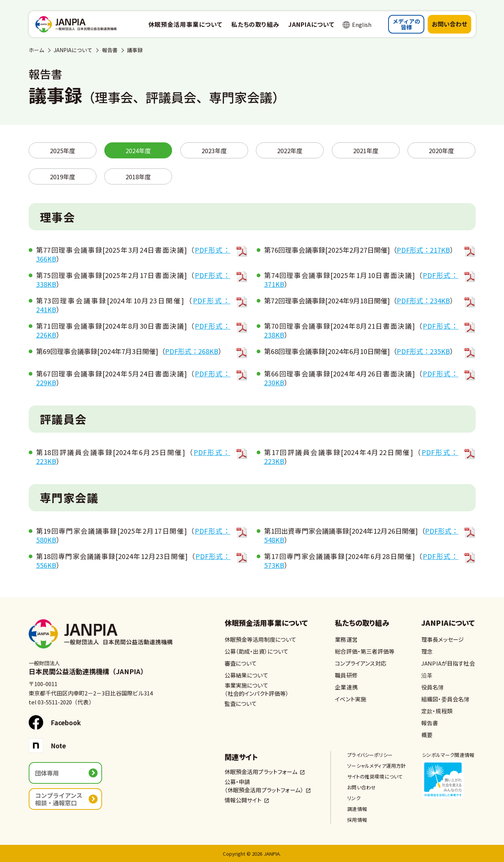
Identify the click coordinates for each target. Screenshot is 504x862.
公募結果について (246, 675)
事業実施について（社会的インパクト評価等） (257, 689)
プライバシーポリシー (370, 755)
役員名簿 (433, 687)
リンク (354, 798)
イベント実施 (351, 699)
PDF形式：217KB (423, 250)
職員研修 (346, 675)
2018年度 (138, 177)
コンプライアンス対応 (361, 663)
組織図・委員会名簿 (445, 699)
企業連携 (346, 687)
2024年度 (138, 151)
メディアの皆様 (406, 24)
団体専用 (47, 773)
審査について (241, 663)
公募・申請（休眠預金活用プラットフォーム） (264, 786)
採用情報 (357, 820)
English (362, 24)
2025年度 (63, 151)
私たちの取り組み (362, 623)
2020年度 (441, 151)
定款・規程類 (437, 711)
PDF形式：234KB (423, 300)
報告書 (110, 50)
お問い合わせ (450, 24)
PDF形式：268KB (192, 351)
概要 (427, 735)
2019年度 (63, 177)
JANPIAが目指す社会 (448, 663)
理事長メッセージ (443, 639)
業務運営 (346, 639)
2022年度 (290, 151)
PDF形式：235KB (423, 351)
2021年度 (366, 151)
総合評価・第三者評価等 (365, 651)
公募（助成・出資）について (257, 651)
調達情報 (357, 809)
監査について (241, 703)
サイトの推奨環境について (375, 776)
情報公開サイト (243, 800)
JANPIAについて (73, 50)
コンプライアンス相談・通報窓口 (59, 799)
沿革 (427, 675)
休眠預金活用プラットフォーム (261, 772)
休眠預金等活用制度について (261, 639)
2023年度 (214, 151)
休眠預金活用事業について (267, 623)
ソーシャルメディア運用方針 (376, 766)
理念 (427, 651)
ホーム (37, 50)
